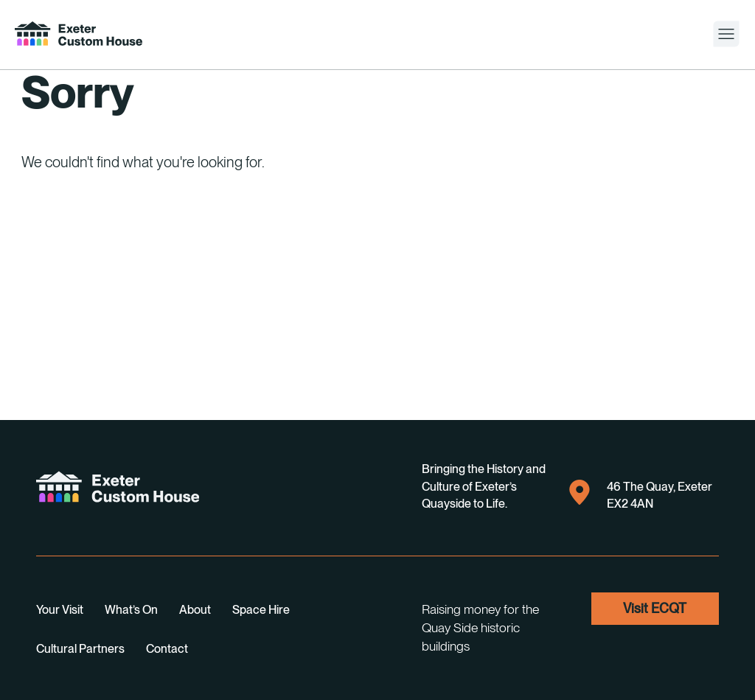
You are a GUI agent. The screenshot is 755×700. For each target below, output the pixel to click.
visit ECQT (655, 608)
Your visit (60, 610)
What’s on (131, 610)
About (195, 610)
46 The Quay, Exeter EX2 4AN (641, 494)
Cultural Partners (80, 649)
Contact (167, 649)
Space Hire (261, 610)
